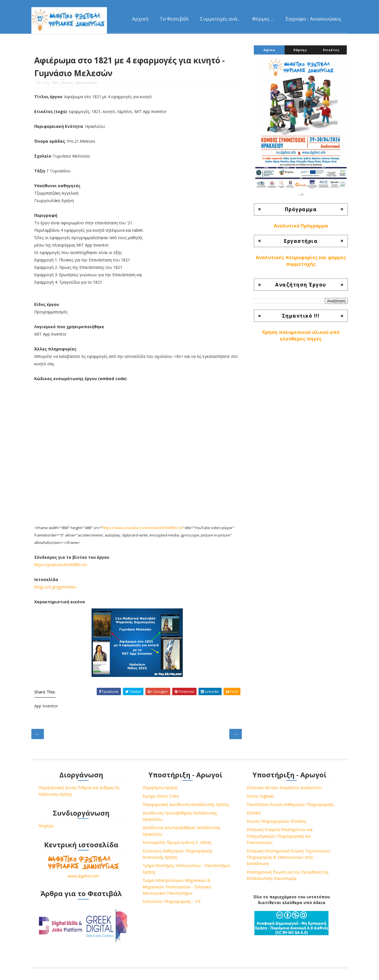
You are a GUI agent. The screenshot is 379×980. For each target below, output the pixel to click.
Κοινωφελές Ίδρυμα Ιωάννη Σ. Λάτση (177, 842)
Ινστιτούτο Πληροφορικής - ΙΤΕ (172, 901)
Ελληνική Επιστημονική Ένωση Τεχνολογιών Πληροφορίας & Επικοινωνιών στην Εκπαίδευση (288, 857)
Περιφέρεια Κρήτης (160, 788)
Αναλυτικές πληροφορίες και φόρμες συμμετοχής (301, 261)
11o (46, 82)
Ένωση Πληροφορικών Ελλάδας (276, 821)
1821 (55, 82)
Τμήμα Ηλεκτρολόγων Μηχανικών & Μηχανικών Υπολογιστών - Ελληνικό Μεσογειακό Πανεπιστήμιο (177, 887)
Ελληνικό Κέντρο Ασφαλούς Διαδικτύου (284, 788)
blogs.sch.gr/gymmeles (55, 587)
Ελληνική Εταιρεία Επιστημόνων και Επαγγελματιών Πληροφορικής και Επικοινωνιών (280, 836)
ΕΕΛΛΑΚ (254, 813)
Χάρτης (300, 50)
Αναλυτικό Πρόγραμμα (301, 226)
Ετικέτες (331, 50)
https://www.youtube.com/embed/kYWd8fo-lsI (142, 528)
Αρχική (140, 19)
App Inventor (86, 82)
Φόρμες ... (263, 19)
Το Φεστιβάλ (174, 19)
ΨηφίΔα (46, 826)
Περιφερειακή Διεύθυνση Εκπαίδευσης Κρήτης (186, 804)
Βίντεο (67, 82)
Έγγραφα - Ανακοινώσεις (313, 19)
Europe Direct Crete (161, 796)
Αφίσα (269, 50)
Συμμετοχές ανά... (220, 19)
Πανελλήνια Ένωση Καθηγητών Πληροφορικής (290, 804)
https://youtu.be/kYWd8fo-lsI (60, 565)
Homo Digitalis (260, 796)
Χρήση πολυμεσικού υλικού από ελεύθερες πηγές (301, 335)
